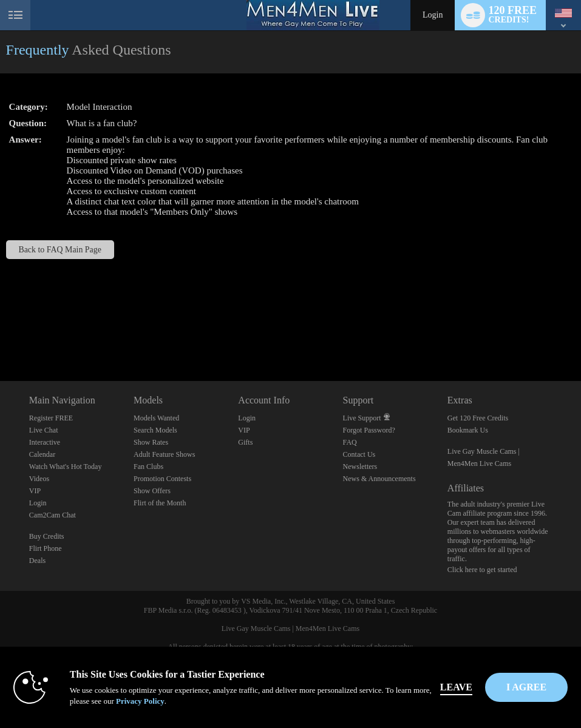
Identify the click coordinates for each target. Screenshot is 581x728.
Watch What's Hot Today (66, 467)
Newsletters (360, 467)
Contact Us (359, 454)
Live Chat (44, 430)
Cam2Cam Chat (53, 515)
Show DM (0, 336)
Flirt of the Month (160, 503)
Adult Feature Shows (164, 454)
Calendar (42, 454)
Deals (37, 561)
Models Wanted (156, 418)
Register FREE (51, 418)
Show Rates (151, 442)
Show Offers (152, 491)
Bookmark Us (468, 430)
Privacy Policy (140, 701)
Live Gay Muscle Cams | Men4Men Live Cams (290, 629)
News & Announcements (379, 479)
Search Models (155, 430)
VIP (35, 491)
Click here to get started (482, 570)
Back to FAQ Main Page (59, 250)
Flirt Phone (46, 548)
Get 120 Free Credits (478, 418)
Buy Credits (47, 536)
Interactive (45, 442)
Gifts (245, 442)
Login (433, 15)
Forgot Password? (369, 430)
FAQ (350, 442)
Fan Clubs (148, 467)
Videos (39, 479)
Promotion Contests (162, 479)
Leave (456, 687)
